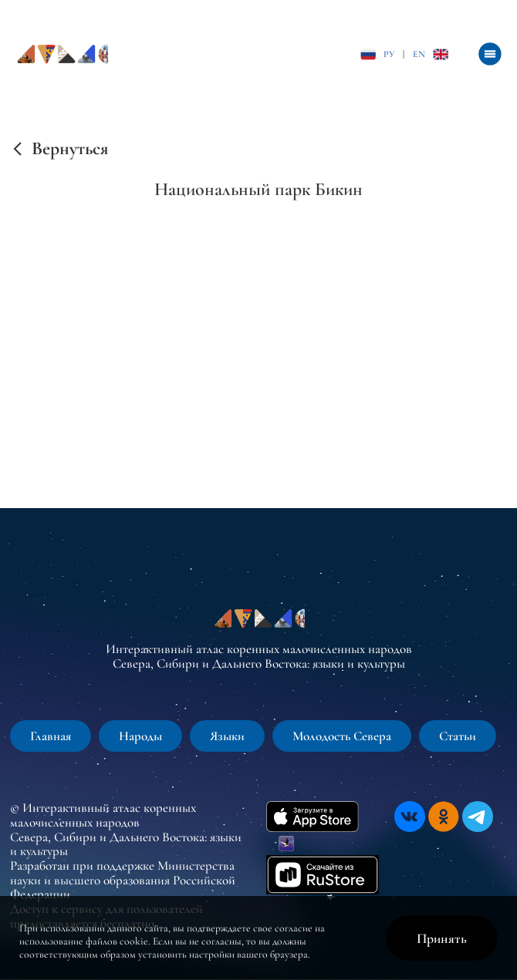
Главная (51, 736)
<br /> (258, 334)
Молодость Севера (342, 736)
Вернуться (70, 149)
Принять (442, 938)
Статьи (458, 736)
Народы (140, 736)
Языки (227, 736)
